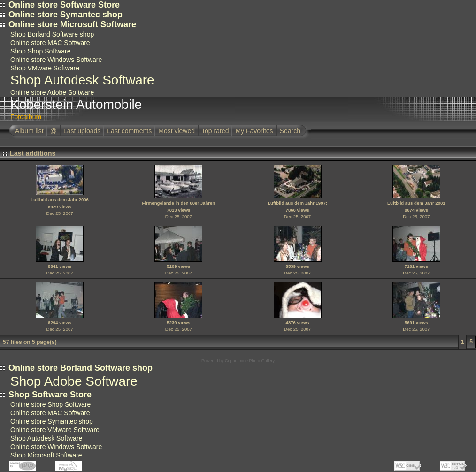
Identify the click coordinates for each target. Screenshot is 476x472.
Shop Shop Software (40, 51)
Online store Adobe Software (52, 92)
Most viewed (177, 131)
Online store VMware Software (55, 430)
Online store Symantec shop (65, 15)
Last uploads (82, 131)
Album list (29, 131)
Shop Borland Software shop (52, 34)
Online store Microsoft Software (72, 24)
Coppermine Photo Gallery (250, 361)
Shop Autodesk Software (82, 80)
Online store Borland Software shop (81, 368)
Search (290, 131)
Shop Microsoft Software (46, 455)
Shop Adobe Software (74, 381)
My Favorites (254, 131)
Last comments (129, 131)
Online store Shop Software (50, 404)
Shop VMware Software (45, 68)
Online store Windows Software (56, 60)
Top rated (215, 131)
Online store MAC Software (50, 43)
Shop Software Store (50, 395)
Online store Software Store (64, 5)
